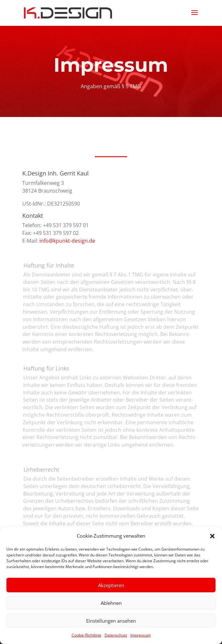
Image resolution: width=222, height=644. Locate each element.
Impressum (141, 635)
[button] (212, 536)
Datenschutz (116, 635)
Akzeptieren (111, 585)
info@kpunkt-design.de (67, 241)
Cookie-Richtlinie (86, 635)
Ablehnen (111, 603)
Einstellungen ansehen (111, 621)
